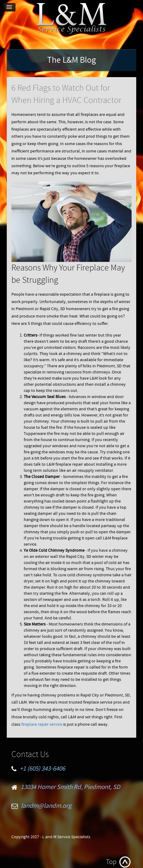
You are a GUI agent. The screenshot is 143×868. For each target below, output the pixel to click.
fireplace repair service (42, 724)
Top (111, 862)
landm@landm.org (46, 806)
